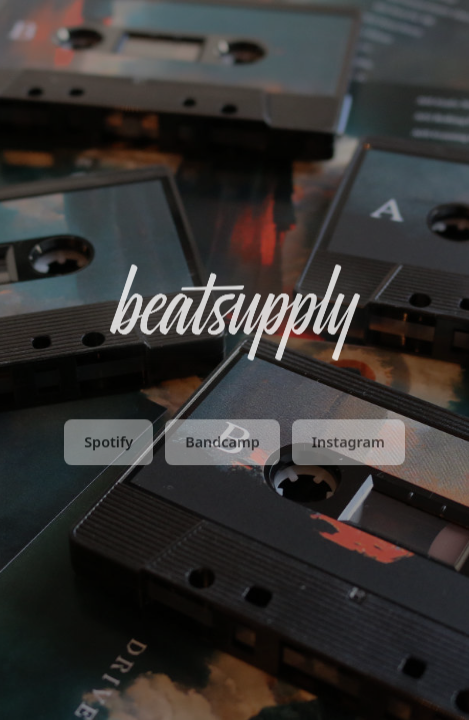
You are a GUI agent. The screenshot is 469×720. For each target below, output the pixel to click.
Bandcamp (222, 444)
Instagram (348, 444)
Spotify (108, 444)
